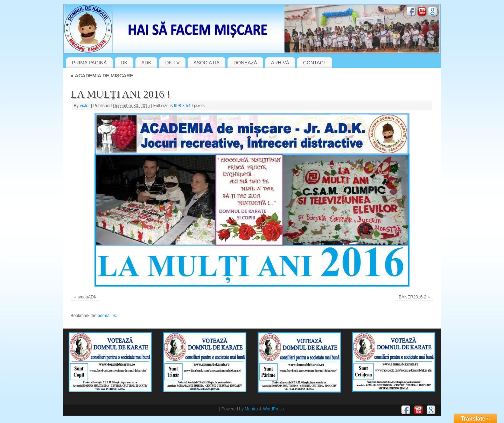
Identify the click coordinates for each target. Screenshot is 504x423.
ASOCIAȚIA (207, 63)
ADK (146, 63)
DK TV (172, 63)
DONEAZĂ (245, 63)
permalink (107, 316)
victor (85, 106)
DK (124, 63)
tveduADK (87, 297)
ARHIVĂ (280, 63)
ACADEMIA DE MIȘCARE (102, 76)
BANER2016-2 (412, 297)
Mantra (251, 409)
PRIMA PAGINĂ (89, 63)
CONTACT (315, 63)
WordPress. (274, 409)
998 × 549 (183, 106)
